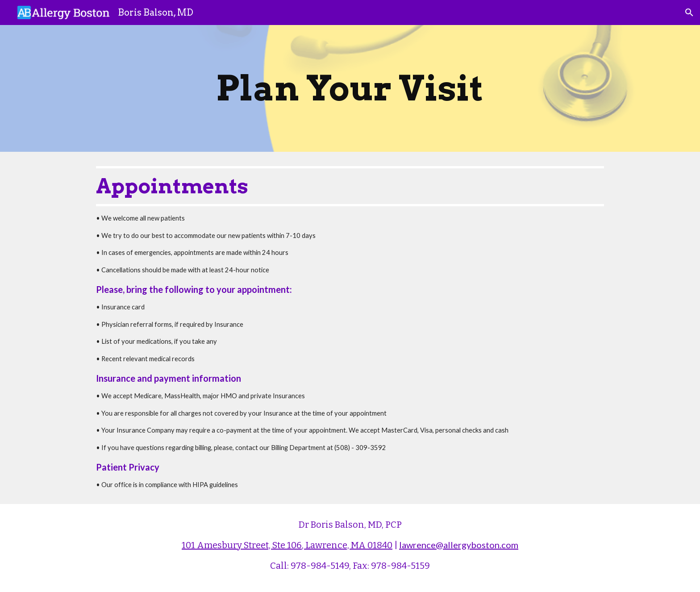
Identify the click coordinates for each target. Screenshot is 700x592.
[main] (350, 88)
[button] (689, 13)
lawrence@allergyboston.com (459, 545)
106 (294, 545)
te (281, 545)
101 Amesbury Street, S (229, 545)
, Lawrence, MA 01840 (347, 545)
